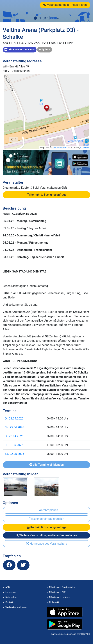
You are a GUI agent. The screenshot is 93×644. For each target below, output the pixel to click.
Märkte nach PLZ (57, 592)
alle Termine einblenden (46, 465)
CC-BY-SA (85, 148)
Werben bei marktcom (16, 607)
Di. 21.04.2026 (14, 418)
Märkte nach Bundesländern (63, 587)
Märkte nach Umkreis (59, 597)
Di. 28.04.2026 (14, 436)
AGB (7, 587)
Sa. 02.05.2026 (14, 454)
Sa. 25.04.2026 (14, 427)
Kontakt (9, 602)
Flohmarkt (54, 602)
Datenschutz (11, 597)
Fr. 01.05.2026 (14, 445)
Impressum (11, 592)
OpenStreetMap (59, 148)
